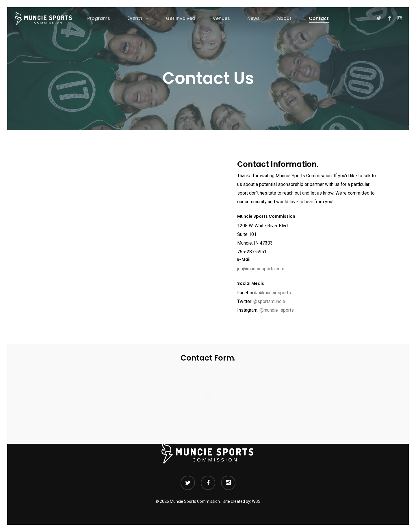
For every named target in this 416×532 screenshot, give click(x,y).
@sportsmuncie (269, 301)
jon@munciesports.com (261, 269)
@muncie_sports (277, 310)
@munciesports (275, 293)
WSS (256, 501)
